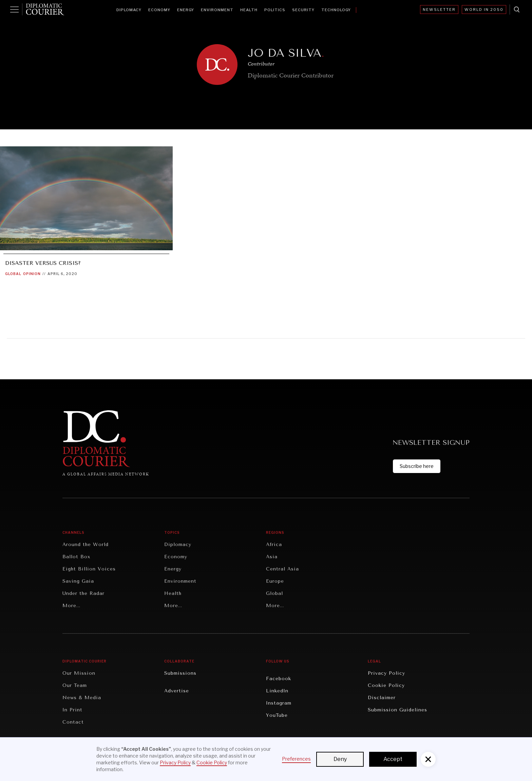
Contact (73, 722)
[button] (428, 759)
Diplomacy (129, 10)
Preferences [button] (296, 759)
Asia (272, 557)
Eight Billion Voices (89, 569)
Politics (275, 10)
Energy (186, 10)
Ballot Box (76, 557)
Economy (159, 10)
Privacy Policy (386, 673)
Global (13, 274)
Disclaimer (382, 698)
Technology (336, 10)
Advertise (177, 691)
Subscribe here (417, 466)
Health (249, 10)
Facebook (279, 679)
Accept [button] (393, 759)
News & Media (82, 698)
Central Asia (282, 569)
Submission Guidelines (397, 710)
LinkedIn (277, 691)
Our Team (75, 685)
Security (303, 10)
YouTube (277, 715)
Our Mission (79, 673)
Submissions (180, 673)
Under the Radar (83, 593)
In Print (72, 710)
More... (71, 606)
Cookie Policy (386, 685)
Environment (217, 10)
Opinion (32, 274)
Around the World (85, 544)
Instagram (279, 703)
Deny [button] (340, 759)
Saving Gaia (78, 581)
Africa (274, 544)
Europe (275, 581)
